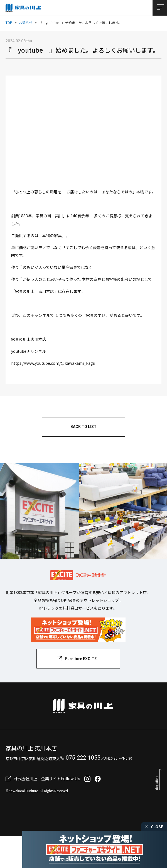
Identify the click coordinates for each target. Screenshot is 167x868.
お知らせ (26, 22)
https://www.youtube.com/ (53, 363)
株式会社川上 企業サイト (37, 779)
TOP (9, 22)
